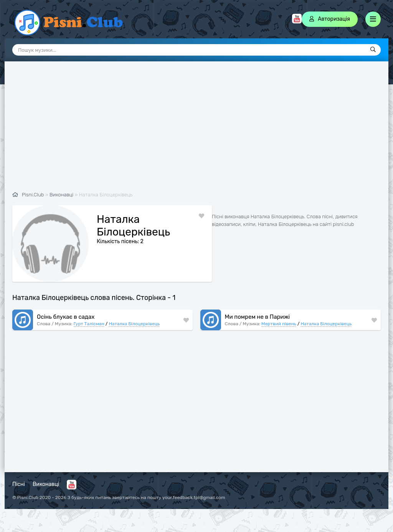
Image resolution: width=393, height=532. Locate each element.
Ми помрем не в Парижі (258, 317)
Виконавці (46, 484)
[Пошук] (373, 50)
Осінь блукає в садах (66, 317)
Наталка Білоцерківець (134, 324)
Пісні (19, 484)
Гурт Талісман (89, 324)
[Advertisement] (196, 130)
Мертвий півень (279, 324)
